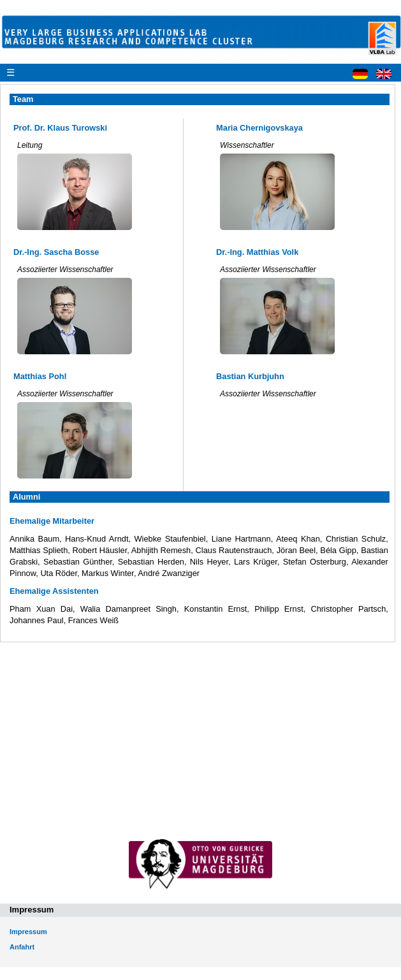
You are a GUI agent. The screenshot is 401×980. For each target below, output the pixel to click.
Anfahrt (22, 947)
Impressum (28, 932)
